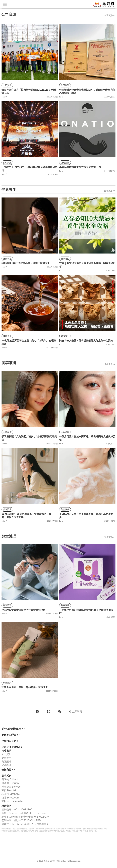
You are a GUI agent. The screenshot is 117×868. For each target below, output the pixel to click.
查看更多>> (110, 15)
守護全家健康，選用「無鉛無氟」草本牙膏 (25, 687)
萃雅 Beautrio (9, 790)
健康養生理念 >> (11, 735)
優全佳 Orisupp (10, 783)
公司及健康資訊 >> (12, 747)
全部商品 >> (8, 770)
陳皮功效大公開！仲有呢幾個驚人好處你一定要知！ (87, 340)
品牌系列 (6, 776)
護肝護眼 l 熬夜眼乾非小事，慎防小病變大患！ (27, 263)
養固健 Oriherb (10, 779)
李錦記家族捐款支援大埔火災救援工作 (80, 167)
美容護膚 (6, 761)
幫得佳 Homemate (12, 801)
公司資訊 (6, 754)
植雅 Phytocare (11, 798)
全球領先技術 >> (11, 741)
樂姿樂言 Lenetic (11, 787)
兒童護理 (6, 765)
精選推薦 (6, 751)
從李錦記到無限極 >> (13, 729)
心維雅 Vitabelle (11, 794)
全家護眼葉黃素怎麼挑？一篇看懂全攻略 (23, 610)
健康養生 (6, 758)
